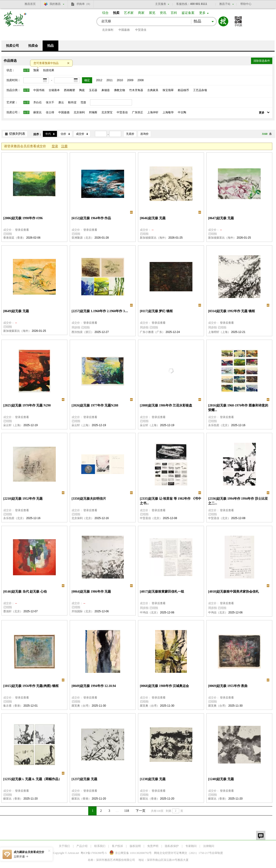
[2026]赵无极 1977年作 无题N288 (95, 405)
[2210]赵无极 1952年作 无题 (23, 499)
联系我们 (100, 846)
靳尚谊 (72, 102)
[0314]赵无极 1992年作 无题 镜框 (232, 311)
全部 (26, 70)
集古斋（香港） (13, 706)
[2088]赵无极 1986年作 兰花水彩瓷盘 (166, 405)
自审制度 (217, 853)
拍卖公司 (13, 46)
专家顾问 (191, 846)
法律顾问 (209, 846)
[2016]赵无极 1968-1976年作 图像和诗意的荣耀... (238, 408)
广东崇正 (138, 112)
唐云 (61, 102)
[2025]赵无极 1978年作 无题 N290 (27, 405)
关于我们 (64, 846)
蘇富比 (38, 112)
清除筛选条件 (262, 61)
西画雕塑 (69, 90)
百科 (174, 13)
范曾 (83, 102)
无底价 (130, 134)
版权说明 (135, 846)
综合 (105, 13)
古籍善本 (54, 90)
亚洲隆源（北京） (83, 238)
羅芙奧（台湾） (81, 706)
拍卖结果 (49, 70)
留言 (261, 835)
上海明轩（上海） (219, 332)
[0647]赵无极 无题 (221, 218)
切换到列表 (17, 134)
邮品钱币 (183, 90)
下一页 (141, 811)
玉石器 (93, 90)
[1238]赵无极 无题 (153, 779)
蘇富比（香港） (13, 799)
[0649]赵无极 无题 (16, 311)
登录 (55, 146)
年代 (48, 134)
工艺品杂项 (200, 90)
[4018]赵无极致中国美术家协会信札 (234, 592)
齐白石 (38, 102)
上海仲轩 (153, 112)
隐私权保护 (172, 846)
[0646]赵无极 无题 (153, 218)
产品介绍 (82, 846)
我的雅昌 (55, 4)
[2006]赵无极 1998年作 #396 (23, 218)
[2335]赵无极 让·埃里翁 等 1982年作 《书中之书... (171, 501)
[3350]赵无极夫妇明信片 (89, 499)
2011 (110, 80)
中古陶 (182, 112)
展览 (152, 13)
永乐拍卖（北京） (219, 425)
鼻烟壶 (106, 90)
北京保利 (108, 30)
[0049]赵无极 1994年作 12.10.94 (94, 686)
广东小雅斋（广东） (152, 332)
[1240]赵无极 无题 (221, 779)
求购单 (84, 4)
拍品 (50, 46)
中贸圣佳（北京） (151, 518)
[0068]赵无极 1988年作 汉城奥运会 (164, 686)
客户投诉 (117, 846)
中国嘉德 (124, 30)
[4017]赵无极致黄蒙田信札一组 (162, 592)
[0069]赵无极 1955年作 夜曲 (228, 686)
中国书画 (39, 90)
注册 (64, 146)
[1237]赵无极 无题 (84, 779)
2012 (99, 80)
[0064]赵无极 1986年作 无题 (91, 592)
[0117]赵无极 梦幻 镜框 (156, 311)
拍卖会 (33, 46)
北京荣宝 (107, 112)
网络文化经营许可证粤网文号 (183, 853)
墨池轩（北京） (13, 611)
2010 (120, 80)
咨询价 (144, 134)
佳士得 (50, 112)
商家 (141, 13)
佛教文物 (119, 90)
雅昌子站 (225, 4)
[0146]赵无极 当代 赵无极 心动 (25, 592)
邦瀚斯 (93, 112)
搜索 (223, 21)
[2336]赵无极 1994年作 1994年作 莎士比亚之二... (238, 501)
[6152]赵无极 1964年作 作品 (91, 218)
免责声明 (153, 846)
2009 (130, 80)
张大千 (50, 102)
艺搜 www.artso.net (15, 22)
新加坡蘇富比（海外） (154, 238)
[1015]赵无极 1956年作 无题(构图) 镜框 (31, 686)
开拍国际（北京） (83, 611)
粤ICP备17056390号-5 (94, 853)
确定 (87, 80)
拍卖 (116, 13)
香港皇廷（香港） (14, 238)
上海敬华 (168, 112)
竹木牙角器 (136, 90)
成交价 (80, 134)
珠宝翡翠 (168, 90)
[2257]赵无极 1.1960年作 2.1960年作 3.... (100, 311)
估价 (63, 134)
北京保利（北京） (83, 518)
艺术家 (129, 13)
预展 (36, 70)
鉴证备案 (188, 13)
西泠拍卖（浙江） (83, 332)
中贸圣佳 (141, 30)
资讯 (163, 13)
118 (126, 811)
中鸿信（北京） (150, 613)
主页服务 (161, 4)
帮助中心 (246, 4)
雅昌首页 (30, 4)
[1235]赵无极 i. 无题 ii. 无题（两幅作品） (32, 779)
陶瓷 (82, 90)
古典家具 (153, 90)
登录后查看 (22, 230)
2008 (141, 80)
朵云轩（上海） (13, 425)
